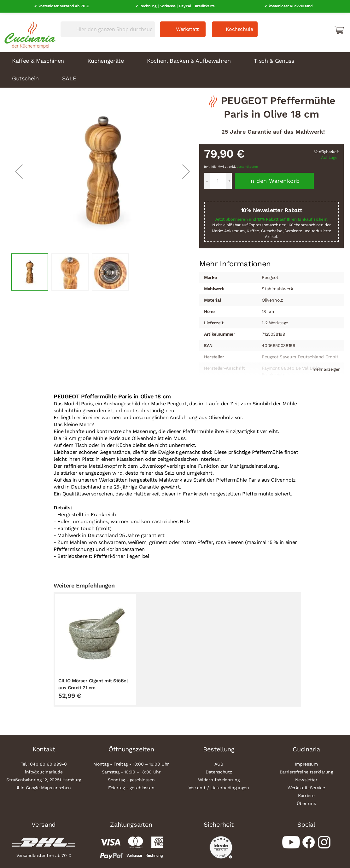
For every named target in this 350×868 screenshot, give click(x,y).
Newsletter (306, 778)
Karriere (306, 794)
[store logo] (28, 32)
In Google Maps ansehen (46, 786)
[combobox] (108, 27)
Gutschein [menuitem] (25, 76)
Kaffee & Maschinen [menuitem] (38, 59)
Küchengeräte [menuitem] (106, 59)
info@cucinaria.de (44, 770)
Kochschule (239, 27)
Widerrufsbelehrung (219, 778)
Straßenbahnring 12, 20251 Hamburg (44, 778)
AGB (219, 762)
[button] (19, 169)
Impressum (306, 762)
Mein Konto (312, 28)
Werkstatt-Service (306, 786)
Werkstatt (187, 27)
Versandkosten (247, 165)
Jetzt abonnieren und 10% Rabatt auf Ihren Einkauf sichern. (271, 217)
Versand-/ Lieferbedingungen (219, 786)
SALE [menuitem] (69, 76)
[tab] (235, 262)
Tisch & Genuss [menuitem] (274, 59)
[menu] (175, 68)
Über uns (306, 801)
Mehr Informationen (235, 261)
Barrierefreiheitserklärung (306, 770)
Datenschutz (219, 770)
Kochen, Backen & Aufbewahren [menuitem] (189, 59)
